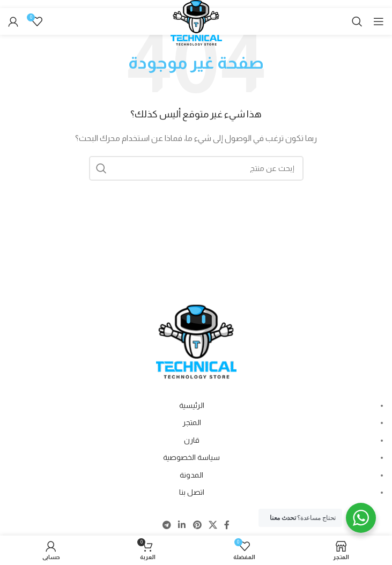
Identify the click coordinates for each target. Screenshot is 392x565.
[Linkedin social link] (182, 525)
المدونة (191, 475)
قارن (192, 440)
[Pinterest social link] (197, 525)
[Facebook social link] (227, 525)
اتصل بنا (192, 492)
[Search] (357, 21)
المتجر (192, 422)
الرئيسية (192, 405)
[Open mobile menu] (379, 21)
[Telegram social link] (167, 525)
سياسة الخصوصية (191, 457)
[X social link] (213, 525)
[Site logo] (196, 28)
